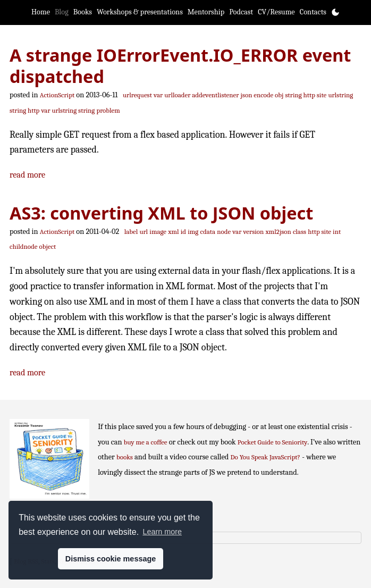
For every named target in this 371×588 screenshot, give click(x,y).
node (224, 232)
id (183, 232)
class (300, 232)
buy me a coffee (146, 442)
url (144, 232)
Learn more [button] (162, 532)
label (131, 232)
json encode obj (262, 95)
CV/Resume (276, 12)
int (337, 232)
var (158, 95)
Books (83, 12)
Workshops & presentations (140, 12)
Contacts (313, 12)
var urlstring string (68, 110)
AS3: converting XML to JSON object (161, 213)
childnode (23, 246)
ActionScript (57, 95)
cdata (208, 232)
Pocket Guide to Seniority (273, 442)
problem (108, 110)
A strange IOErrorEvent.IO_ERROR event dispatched (180, 66)
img (193, 232)
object (48, 246)
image (158, 232)
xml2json (278, 232)
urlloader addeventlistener (201, 95)
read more (27, 175)
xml (173, 232)
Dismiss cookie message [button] (111, 559)
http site (319, 232)
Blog (62, 12)
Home (41, 12)
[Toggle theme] (335, 12)
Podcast (241, 12)
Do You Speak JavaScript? (266, 457)
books (125, 457)
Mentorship (206, 12)
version (254, 232)
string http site (306, 95)
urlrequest (137, 95)
